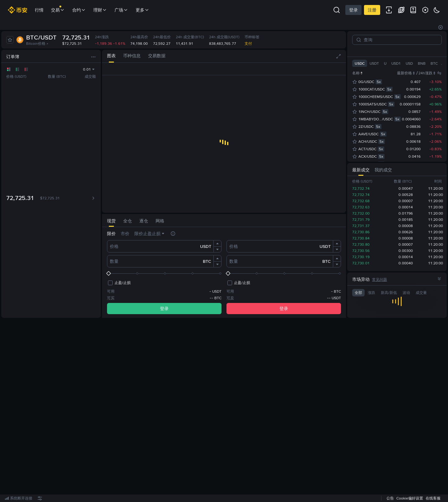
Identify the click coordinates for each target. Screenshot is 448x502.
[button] (217, 244)
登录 (353, 10)
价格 (114, 246)
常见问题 (380, 280)
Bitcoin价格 (37, 44)
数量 (114, 261)
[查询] (399, 40)
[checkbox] (119, 283)
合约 (79, 10)
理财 (100, 10)
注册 (372, 10)
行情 (39, 10)
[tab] (111, 56)
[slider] (164, 273)
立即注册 (222, 410)
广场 (121, 10)
